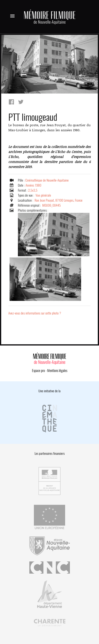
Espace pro (38, 371)
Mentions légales (57, 371)
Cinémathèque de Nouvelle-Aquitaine (47, 180)
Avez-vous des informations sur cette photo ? (35, 313)
